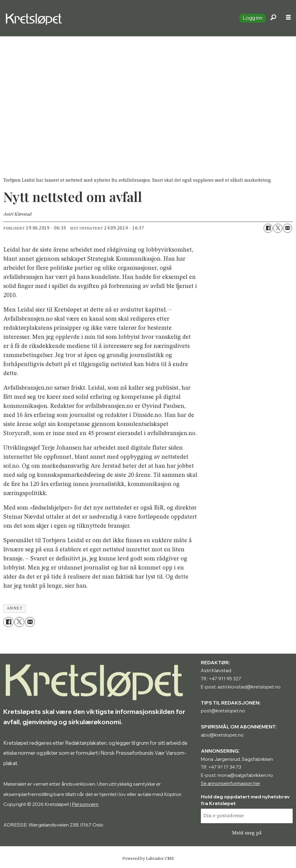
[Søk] (273, 18)
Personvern (85, 804)
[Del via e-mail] (288, 228)
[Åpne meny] (288, 18)
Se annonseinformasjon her (231, 783)
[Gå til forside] (117, 18)
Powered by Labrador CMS (148, 859)
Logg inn (253, 18)
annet (15, 608)
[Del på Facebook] (268, 228)
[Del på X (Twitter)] (278, 228)
